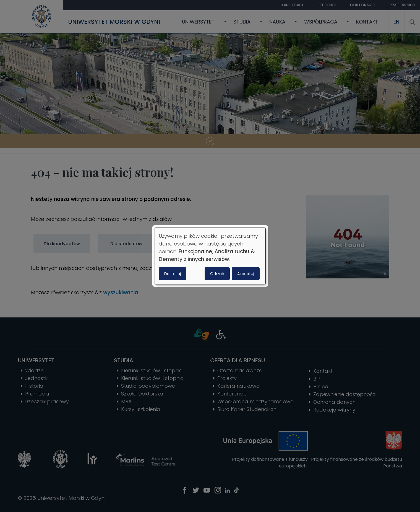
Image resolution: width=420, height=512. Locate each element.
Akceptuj (246, 274)
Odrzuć (217, 274)
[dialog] (210, 256)
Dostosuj (173, 274)
